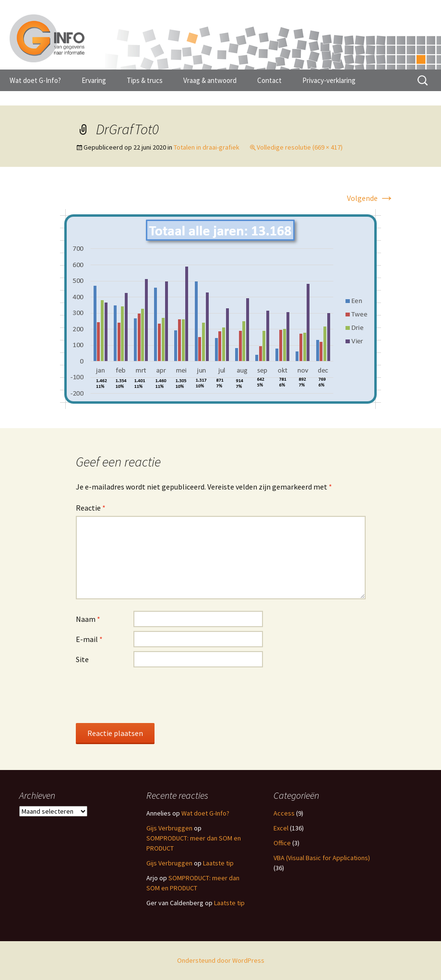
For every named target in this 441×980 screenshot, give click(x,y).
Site (82, 659)
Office (282, 843)
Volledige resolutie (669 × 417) (300, 147)
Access (284, 813)
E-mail (89, 639)
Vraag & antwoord (210, 80)
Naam (88, 619)
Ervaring (94, 80)
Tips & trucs (145, 80)
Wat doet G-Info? (35, 80)
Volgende (371, 198)
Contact (269, 80)
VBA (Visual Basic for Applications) (322, 858)
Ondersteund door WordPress (221, 960)
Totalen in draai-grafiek (207, 147)
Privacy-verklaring (329, 80)
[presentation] (149, 695)
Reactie (91, 508)
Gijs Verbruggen (169, 828)
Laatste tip (218, 863)
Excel (281, 828)
